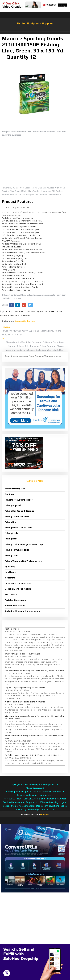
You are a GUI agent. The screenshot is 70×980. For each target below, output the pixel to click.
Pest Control (11, 594)
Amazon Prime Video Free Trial (16, 290)
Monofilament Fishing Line (18, 589)
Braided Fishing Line (25, 321)
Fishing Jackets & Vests (17, 516)
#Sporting (25, 315)
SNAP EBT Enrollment (11, 241)
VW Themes (44, 814)
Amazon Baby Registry (13, 255)
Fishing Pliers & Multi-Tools (18, 528)
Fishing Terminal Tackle (17, 550)
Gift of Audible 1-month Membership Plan (21, 235)
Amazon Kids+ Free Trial (13, 276)
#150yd (10, 311)
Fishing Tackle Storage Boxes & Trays (24, 544)
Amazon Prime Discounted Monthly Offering (22, 273)
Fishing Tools (11, 556)
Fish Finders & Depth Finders (19, 500)
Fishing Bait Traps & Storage (19, 511)
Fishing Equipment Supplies (35, 23)
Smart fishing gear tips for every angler (22, 654)
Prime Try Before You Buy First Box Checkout (22, 281)
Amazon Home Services (13, 267)
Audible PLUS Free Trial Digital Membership (22, 244)
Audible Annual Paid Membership (17, 218)
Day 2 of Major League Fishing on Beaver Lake (25, 688)
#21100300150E (22, 311)
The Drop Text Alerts (11, 247)
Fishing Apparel (13, 505)
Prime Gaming (9, 270)
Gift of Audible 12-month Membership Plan (22, 221)
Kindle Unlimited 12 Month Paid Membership (22, 238)
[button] (35, 33)
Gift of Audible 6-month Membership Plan (22, 232)
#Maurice (4, 315)
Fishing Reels (11, 533)
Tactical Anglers (12, 629)
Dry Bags (9, 494)
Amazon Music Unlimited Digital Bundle (20, 287)
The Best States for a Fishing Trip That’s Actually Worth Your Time (34, 671)
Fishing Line (11, 522)
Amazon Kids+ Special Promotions (18, 278)
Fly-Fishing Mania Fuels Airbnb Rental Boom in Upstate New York (33, 755)
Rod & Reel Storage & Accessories (22, 611)
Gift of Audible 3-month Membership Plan (22, 229)
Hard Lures (10, 572)
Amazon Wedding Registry (14, 258)
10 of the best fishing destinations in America (25, 702)
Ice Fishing (10, 578)
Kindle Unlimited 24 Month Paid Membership (22, 224)
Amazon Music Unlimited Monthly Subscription (24, 284)
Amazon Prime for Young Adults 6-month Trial (23, 253)
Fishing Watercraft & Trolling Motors (23, 561)
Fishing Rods (11, 539)
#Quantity (15, 315)
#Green (52, 311)
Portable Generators (15, 600)
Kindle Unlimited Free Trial (14, 264)
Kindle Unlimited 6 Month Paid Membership (22, 250)
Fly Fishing (10, 567)
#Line (59, 311)
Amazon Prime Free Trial (13, 261)
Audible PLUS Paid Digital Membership (20, 227)
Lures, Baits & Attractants (18, 583)
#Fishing (35, 311)
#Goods (44, 311)
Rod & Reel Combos (15, 606)
